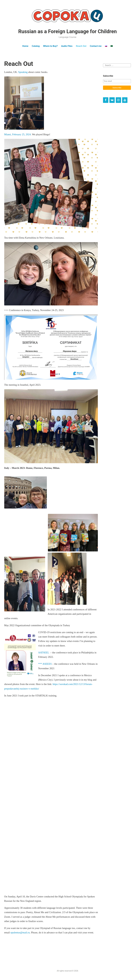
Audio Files (67, 46)
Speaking (23, 72)
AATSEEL (44, 653)
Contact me (96, 46)
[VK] (112, 100)
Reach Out (81, 46)
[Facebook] (106, 100)
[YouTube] (125, 100)
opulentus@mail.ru (20, 932)
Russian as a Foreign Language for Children (67, 31)
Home (25, 46)
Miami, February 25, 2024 (18, 134)
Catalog (36, 46)
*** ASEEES (45, 664)
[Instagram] (118, 100)
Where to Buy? (50, 46)
